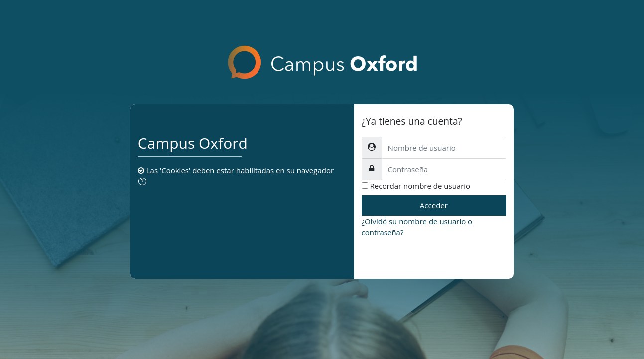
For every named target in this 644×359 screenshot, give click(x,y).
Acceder (434, 205)
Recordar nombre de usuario (420, 186)
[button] (144, 182)
